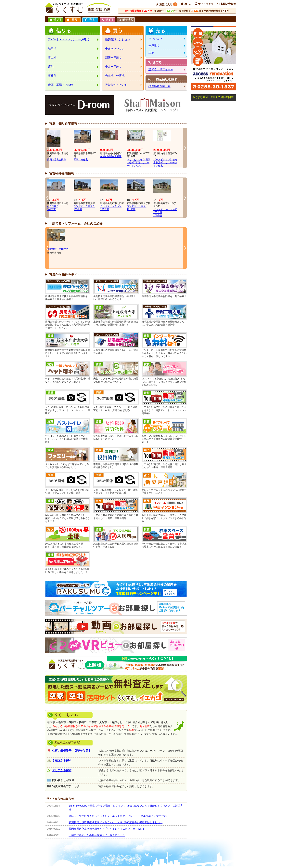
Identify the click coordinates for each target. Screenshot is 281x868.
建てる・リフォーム (161, 69)
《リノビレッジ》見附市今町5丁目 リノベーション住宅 (139, 163)
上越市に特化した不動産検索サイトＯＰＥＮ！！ (97, 835)
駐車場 (52, 48)
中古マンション (115, 48)
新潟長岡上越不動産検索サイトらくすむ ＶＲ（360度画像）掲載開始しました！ (116, 822)
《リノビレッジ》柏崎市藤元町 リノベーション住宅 (165, 163)
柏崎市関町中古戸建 (111, 156)
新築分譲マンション (118, 39)
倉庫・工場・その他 (60, 85)
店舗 (51, 67)
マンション (155, 38)
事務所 (52, 76)
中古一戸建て (113, 67)
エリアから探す (62, 770)
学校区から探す (62, 760)
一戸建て (154, 46)
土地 (151, 53)
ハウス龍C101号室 (53, 208)
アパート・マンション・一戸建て (69, 39)
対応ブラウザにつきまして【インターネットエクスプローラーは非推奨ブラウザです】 (119, 816)
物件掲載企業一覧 (160, 86)
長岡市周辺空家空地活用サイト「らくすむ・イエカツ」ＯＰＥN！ (107, 829)
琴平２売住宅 (81, 160)
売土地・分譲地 (115, 76)
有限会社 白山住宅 (58, 249)
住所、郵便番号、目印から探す (71, 751)
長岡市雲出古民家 (57, 160)
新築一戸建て (113, 58)
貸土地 (52, 58)
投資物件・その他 (116, 85)
